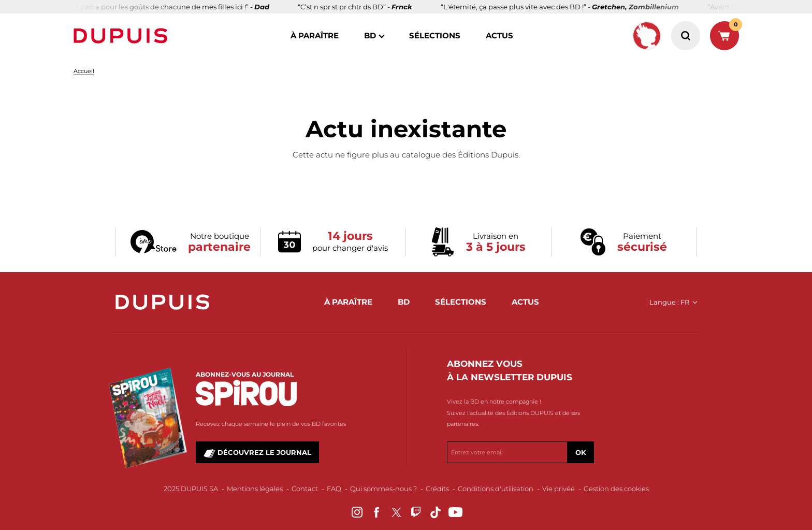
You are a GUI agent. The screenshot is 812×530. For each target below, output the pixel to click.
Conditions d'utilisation (496, 489)
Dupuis (123, 36)
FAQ (334, 489)
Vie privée (559, 489)
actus (499, 35)
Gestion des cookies (616, 489)
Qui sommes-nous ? (383, 489)
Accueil (84, 71)
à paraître (315, 35)
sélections (435, 35)
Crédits (437, 489)
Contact (305, 489)
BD (370, 35)
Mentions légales (255, 489)
